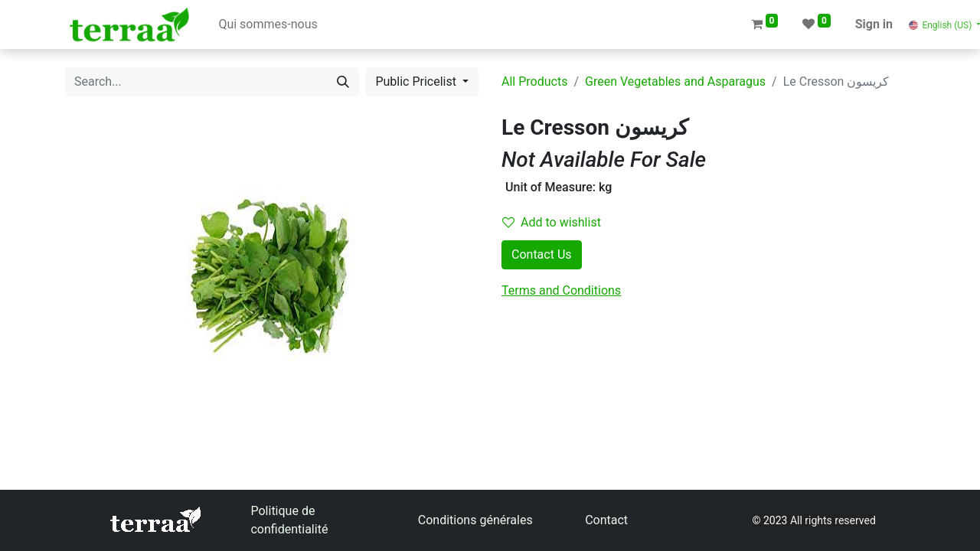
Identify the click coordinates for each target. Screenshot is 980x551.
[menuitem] (268, 24)
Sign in (874, 24)
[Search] (343, 82)
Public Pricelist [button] (417, 82)
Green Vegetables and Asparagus (675, 82)
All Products (534, 82)
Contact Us (542, 254)
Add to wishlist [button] (552, 222)
